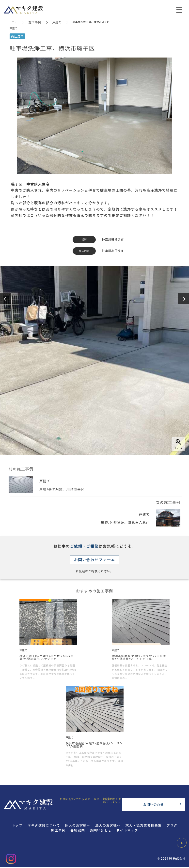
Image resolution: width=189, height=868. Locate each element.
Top (15, 22)
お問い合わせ (101, 830)
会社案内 (78, 830)
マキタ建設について (44, 825)
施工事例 (35, 22)
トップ (17, 825)
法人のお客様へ (108, 825)
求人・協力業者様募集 (144, 825)
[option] (94, 360)
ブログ (172, 825)
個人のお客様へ (78, 825)
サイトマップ (127, 830)
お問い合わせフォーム (94, 560)
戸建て (57, 22)
